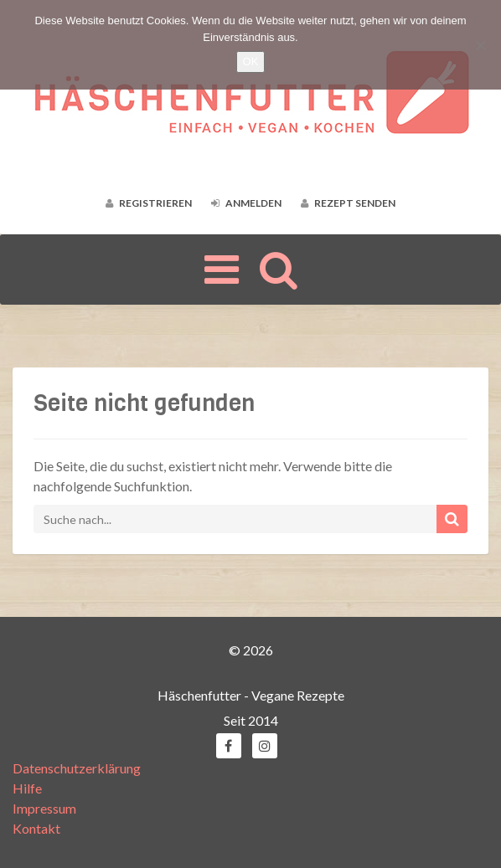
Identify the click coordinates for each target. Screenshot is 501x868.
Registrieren (149, 203)
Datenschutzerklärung (77, 768)
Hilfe (27, 788)
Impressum (44, 808)
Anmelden (246, 203)
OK (251, 62)
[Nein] (480, 45)
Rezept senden (348, 203)
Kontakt (36, 828)
